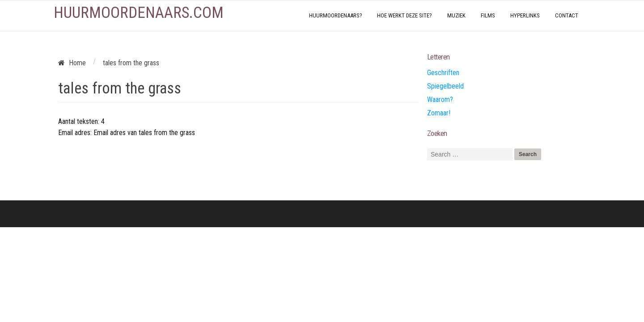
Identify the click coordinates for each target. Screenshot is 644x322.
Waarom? (440, 100)
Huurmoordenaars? (336, 15)
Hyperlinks (525, 15)
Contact (567, 15)
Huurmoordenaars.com (139, 13)
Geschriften (443, 73)
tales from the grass (120, 88)
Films (488, 15)
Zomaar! (439, 113)
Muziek (456, 15)
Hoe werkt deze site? (405, 15)
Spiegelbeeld (445, 86)
